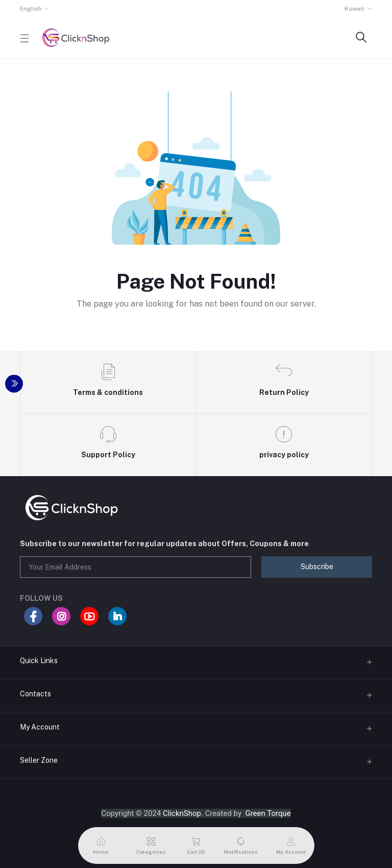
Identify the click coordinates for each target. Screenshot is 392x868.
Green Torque (268, 813)
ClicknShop (182, 813)
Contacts (35, 694)
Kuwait (354, 9)
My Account (40, 727)
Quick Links (39, 661)
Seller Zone (39, 760)
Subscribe (317, 567)
